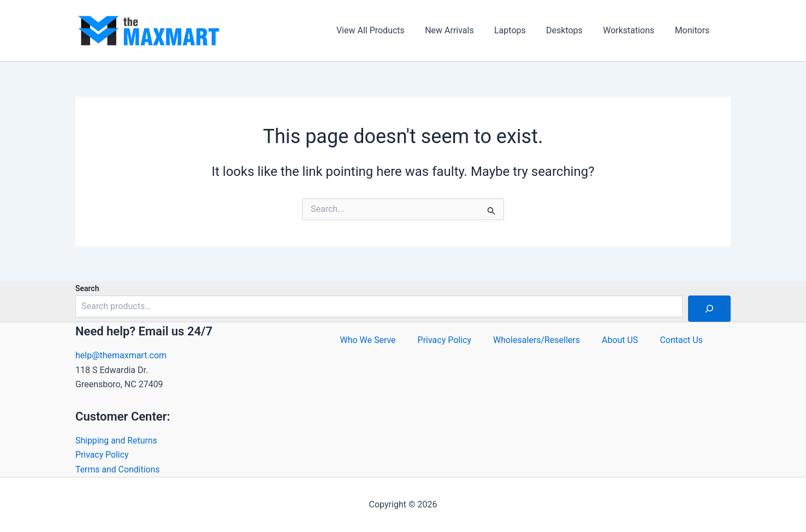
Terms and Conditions (118, 469)
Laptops (520, 30)
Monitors (694, 30)
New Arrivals (463, 30)
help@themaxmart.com (121, 355)
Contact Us (682, 340)
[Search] (709, 309)
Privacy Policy (102, 455)
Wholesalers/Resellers (537, 340)
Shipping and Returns (117, 441)
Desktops (571, 30)
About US (620, 340)
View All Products (386, 30)
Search (87, 288)
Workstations (633, 30)
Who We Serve (368, 340)
